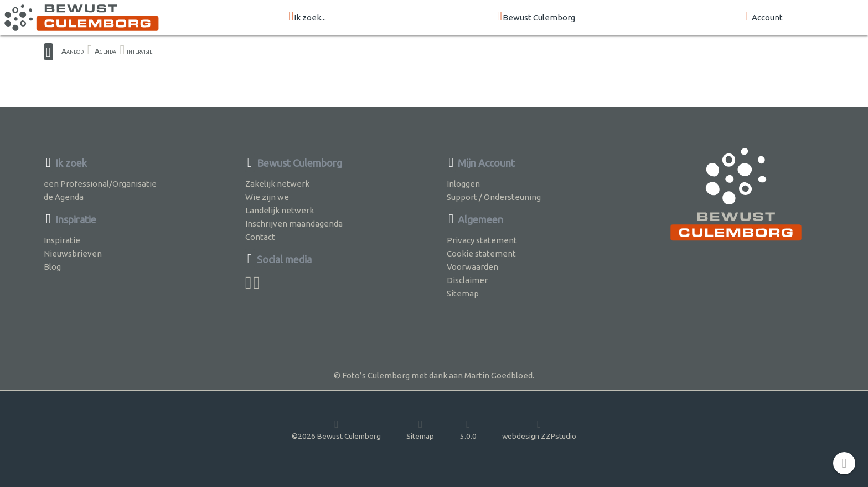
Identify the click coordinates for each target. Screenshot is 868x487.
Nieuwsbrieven (73, 253)
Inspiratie (62, 240)
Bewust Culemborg (536, 17)
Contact (260, 237)
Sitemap (463, 293)
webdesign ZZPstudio (539, 429)
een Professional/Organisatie (100, 184)
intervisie (139, 51)
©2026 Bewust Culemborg (336, 429)
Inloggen (463, 184)
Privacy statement (482, 240)
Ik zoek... (307, 17)
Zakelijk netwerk (277, 184)
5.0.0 (468, 429)
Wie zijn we (267, 197)
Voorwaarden (472, 267)
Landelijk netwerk (280, 210)
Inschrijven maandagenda (294, 224)
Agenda (105, 51)
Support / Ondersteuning (494, 197)
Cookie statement (481, 253)
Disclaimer (467, 280)
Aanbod (73, 51)
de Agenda (64, 197)
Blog (52, 267)
